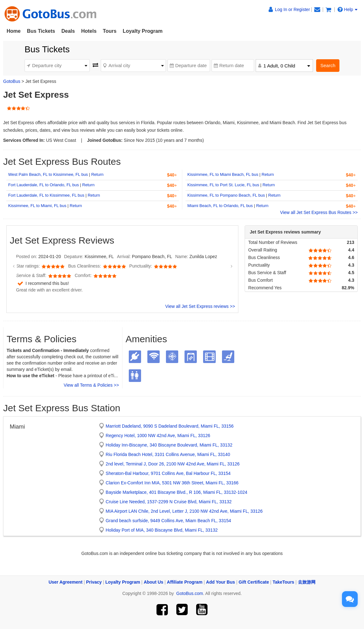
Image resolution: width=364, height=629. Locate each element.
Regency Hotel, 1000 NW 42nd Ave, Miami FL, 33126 (158, 436)
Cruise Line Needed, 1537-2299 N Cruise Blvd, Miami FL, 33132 (169, 502)
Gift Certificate (254, 582)
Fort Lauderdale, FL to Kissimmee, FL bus (46, 195)
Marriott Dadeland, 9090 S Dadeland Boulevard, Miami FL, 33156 (170, 426)
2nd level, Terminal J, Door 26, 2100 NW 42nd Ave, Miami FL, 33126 (173, 464)
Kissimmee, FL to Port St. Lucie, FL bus (223, 185)
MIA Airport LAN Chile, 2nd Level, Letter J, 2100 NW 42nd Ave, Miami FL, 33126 (184, 511)
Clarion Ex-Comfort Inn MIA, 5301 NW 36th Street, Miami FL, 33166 (172, 483)
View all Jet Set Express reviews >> (200, 306)
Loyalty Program (143, 31)
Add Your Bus (220, 582)
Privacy (94, 582)
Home (14, 31)
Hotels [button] (89, 31)
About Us (153, 582)
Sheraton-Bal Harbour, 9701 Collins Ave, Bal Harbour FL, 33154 (168, 473)
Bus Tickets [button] (41, 31)
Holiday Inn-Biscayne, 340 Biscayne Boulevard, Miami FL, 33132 (169, 445)
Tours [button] (110, 31)
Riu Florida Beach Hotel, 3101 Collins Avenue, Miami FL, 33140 (168, 454)
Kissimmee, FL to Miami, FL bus (37, 206)
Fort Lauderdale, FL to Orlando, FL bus (44, 185)
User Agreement (65, 582)
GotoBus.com (190, 593)
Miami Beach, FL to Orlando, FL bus (220, 206)
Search (328, 65)
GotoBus (12, 81)
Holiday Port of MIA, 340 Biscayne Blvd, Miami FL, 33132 (162, 530)
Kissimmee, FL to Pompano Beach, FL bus (226, 195)
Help (348, 9)
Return (97, 174)
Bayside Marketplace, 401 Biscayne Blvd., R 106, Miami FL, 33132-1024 (177, 492)
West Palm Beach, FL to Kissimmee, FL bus (48, 174)
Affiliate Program (185, 582)
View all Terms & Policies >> (91, 385)
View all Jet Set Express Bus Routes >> (319, 212)
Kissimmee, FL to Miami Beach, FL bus (223, 174)
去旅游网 (307, 582)
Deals (68, 31)
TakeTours (284, 582)
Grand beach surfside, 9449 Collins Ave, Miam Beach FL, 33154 (168, 521)
